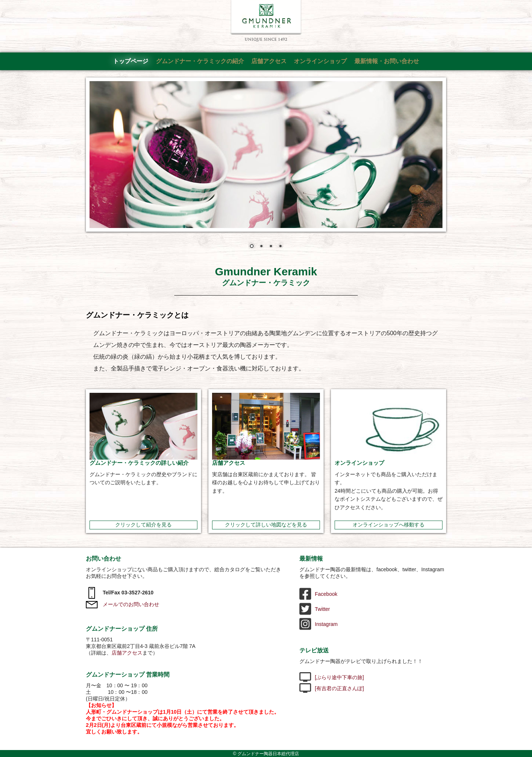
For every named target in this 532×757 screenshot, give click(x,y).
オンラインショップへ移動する (389, 525)
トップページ (131, 61)
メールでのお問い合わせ (123, 604)
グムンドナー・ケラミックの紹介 (200, 61)
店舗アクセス (269, 61)
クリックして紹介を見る (143, 525)
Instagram (318, 624)
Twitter (315, 609)
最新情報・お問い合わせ (387, 61)
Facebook (318, 594)
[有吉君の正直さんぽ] (332, 688)
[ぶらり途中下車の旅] (332, 677)
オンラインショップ (320, 61)
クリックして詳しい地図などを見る (266, 525)
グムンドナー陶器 (266, 21)
